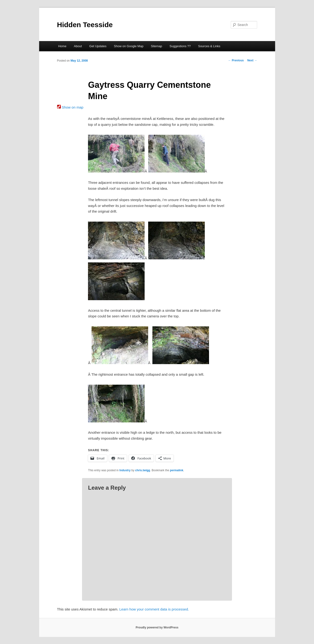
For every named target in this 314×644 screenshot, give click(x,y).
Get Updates (98, 46)
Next (252, 60)
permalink (177, 470)
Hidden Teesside (85, 25)
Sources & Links (209, 46)
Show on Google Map (129, 46)
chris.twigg (143, 470)
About (78, 46)
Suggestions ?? (180, 46)
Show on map (70, 107)
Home (62, 46)
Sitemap (156, 46)
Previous (236, 60)
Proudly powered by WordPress (157, 627)
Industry (125, 470)
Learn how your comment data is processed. (154, 609)
